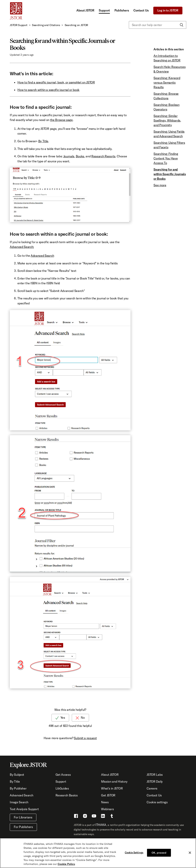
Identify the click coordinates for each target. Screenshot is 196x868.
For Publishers (23, 827)
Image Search (19, 802)
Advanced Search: (22, 247)
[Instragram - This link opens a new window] (85, 817)
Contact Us (141, 10)
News (105, 802)
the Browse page (61, 120)
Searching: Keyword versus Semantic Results (167, 83)
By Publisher (18, 788)
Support (104, 10)
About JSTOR (85, 10)
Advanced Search (42, 256)
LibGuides (62, 788)
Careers (152, 788)
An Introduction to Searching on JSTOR (167, 58)
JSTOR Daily (155, 781)
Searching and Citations (46, 25)
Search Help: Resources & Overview (169, 69)
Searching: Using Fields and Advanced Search (169, 134)
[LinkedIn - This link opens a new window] (103, 817)
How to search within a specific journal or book (48, 90)
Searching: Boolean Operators (166, 107)
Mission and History (114, 781)
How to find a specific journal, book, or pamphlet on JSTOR (56, 82)
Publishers (122, 10)
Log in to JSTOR (168, 10)
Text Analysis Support (24, 809)
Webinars (107, 809)
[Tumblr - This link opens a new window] (112, 817)
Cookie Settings (134, 854)
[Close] (190, 855)
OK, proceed (159, 855)
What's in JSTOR (112, 788)
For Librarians (23, 817)
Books (80, 156)
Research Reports (103, 156)
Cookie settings (157, 802)
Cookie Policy (66, 866)
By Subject (17, 775)
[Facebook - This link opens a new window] (76, 817)
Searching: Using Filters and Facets (169, 145)
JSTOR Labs (155, 775)
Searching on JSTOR (76, 25)
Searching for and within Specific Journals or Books (170, 174)
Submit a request (85, 738)
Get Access (63, 775)
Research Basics (67, 795)
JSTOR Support (19, 25)
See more (160, 185)
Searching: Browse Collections (166, 96)
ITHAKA (101, 825)
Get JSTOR (108, 795)
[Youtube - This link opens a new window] (94, 817)
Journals (69, 156)
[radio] (60, 718)
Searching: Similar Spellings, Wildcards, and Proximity (167, 120)
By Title (43, 141)
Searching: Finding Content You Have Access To (166, 158)
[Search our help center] (158, 25)
